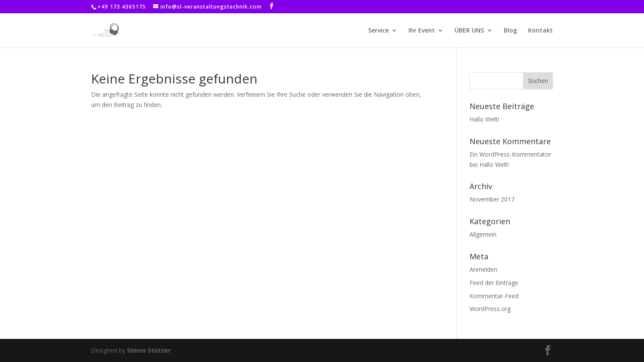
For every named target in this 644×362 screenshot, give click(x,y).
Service (378, 31)
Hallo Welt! (484, 119)
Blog (510, 31)
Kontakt (541, 31)
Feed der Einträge (494, 283)
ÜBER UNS (469, 31)
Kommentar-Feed (494, 296)
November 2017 (492, 199)
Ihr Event (422, 31)
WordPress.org (490, 309)
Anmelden (483, 269)
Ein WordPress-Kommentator (510, 154)
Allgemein (483, 234)
